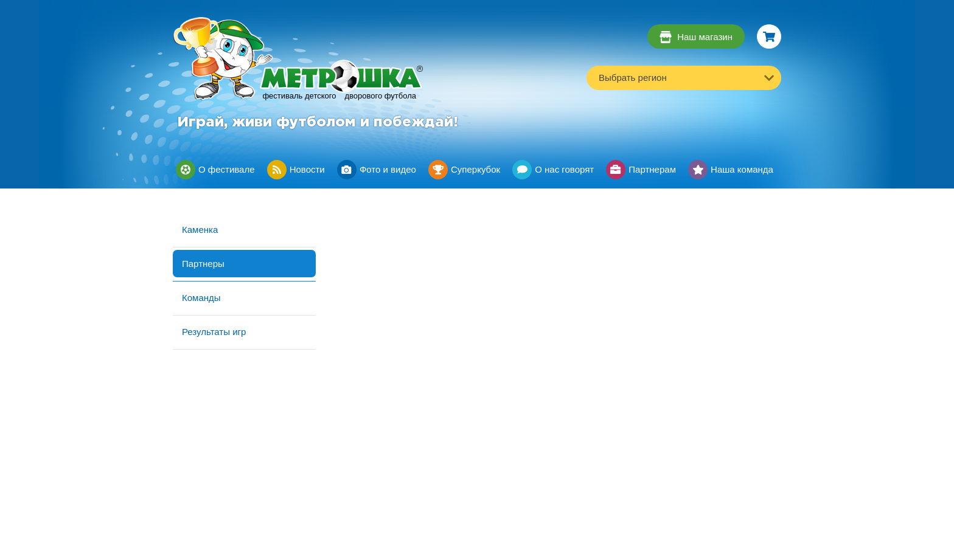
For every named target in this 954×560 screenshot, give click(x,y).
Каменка (200, 230)
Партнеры (203, 264)
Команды (201, 298)
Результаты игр (214, 332)
